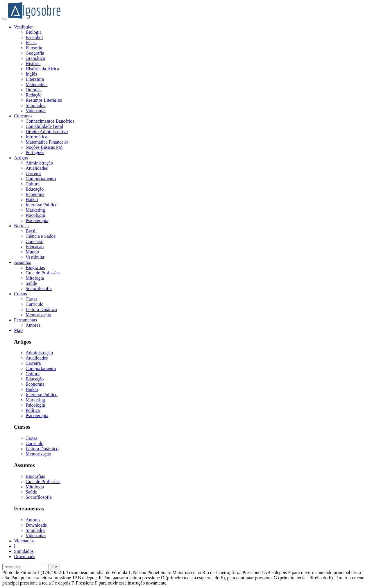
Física (31, 43)
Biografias (35, 268)
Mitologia (35, 278)
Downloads (36, 525)
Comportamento (41, 179)
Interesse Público (42, 205)
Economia (35, 194)
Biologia (34, 32)
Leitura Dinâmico (42, 449)
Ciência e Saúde (41, 236)
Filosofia (34, 48)
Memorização (38, 315)
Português (35, 152)
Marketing (35, 210)
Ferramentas (25, 320)
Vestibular (23, 27)
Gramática (35, 58)
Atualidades (37, 168)
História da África (42, 69)
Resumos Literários (44, 100)
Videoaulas (36, 111)
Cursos (20, 294)
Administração (39, 163)
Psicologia (35, 215)
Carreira (33, 173)
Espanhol (34, 37)
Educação (35, 189)
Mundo (32, 252)
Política (33, 410)
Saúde (31, 283)
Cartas (32, 299)
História (33, 64)
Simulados (35, 105)
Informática (36, 137)
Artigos (21, 158)
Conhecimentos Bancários (50, 121)
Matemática (37, 84)
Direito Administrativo (47, 132)
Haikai (32, 200)
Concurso (23, 116)
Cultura (33, 184)
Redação (34, 95)
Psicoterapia (37, 220)
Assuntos (23, 262)
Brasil (31, 231)
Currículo (34, 304)
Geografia (35, 53)
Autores (33, 325)
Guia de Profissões (43, 273)
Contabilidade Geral (44, 126)
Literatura (35, 79)
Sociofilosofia (39, 288)
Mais (19, 330)
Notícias (22, 226)
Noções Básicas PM (44, 147)
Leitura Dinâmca (41, 309)
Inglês (31, 74)
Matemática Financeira (47, 142)
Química (34, 90)
